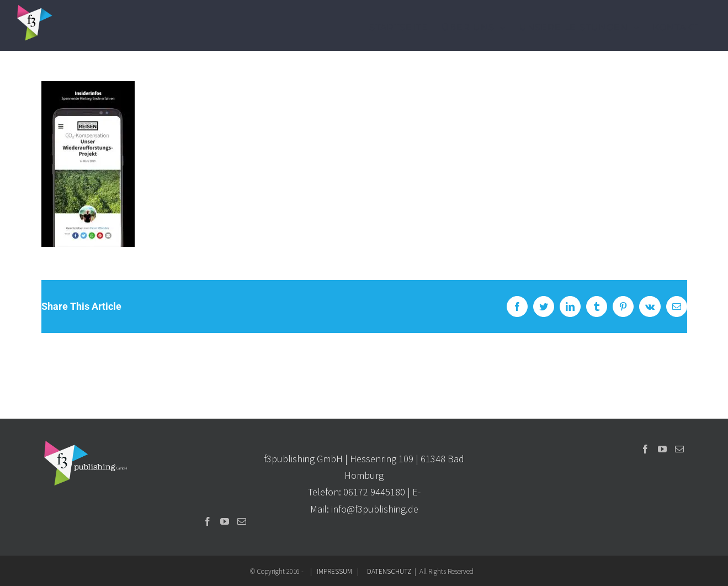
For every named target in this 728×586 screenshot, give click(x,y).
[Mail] (242, 521)
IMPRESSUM (334, 571)
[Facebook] (208, 521)
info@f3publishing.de (375, 509)
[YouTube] (225, 521)
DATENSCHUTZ (389, 571)
